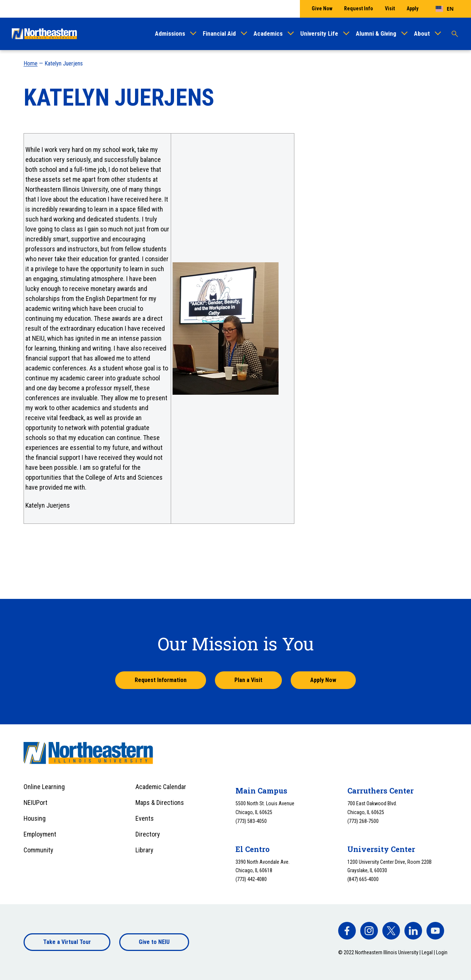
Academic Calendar (161, 787)
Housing (35, 818)
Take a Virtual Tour (67, 942)
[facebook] (347, 931)
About (422, 33)
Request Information (161, 680)
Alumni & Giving (376, 33)
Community (38, 850)
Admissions (170, 33)
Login (442, 952)
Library (144, 850)
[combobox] (445, 9)
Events (145, 818)
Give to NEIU (154, 942)
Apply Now (323, 680)
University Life (319, 33)
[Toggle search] (455, 34)
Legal (427, 952)
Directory (148, 834)
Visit (390, 8)
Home (31, 63)
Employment (40, 834)
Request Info (359, 8)
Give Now (322, 8)
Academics (268, 33)
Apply (412, 8)
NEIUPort (36, 803)
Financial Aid (219, 33)
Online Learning (44, 787)
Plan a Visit (248, 680)
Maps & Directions (160, 803)
